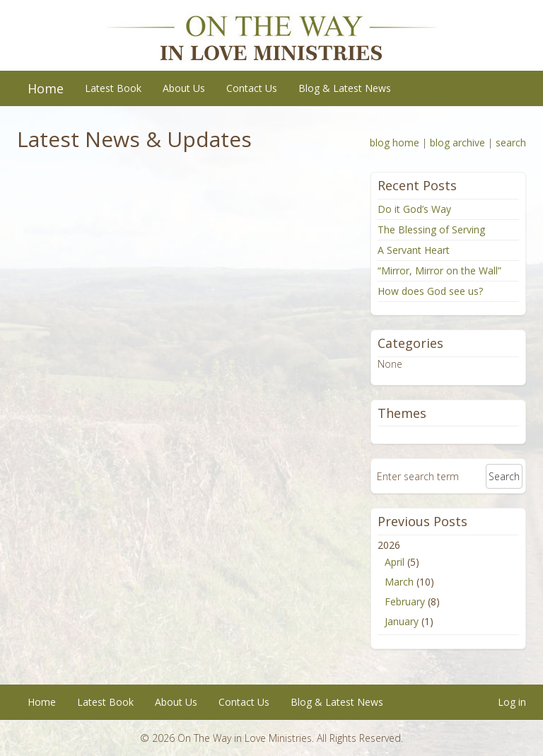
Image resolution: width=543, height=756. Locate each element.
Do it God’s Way (414, 209)
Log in (512, 702)
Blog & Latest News (345, 88)
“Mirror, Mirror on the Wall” (439, 271)
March (399, 582)
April (395, 562)
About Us (184, 88)
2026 (448, 585)
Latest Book (113, 88)
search (511, 143)
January (402, 621)
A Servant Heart (414, 250)
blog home (395, 143)
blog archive (457, 143)
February (405, 601)
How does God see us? (430, 291)
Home (46, 88)
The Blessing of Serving (431, 229)
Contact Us (252, 88)
